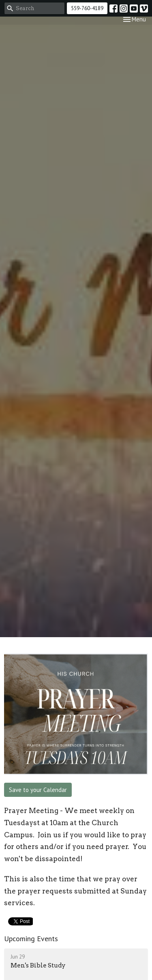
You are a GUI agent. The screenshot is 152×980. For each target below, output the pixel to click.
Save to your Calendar (38, 790)
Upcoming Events (31, 939)
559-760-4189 (87, 8)
